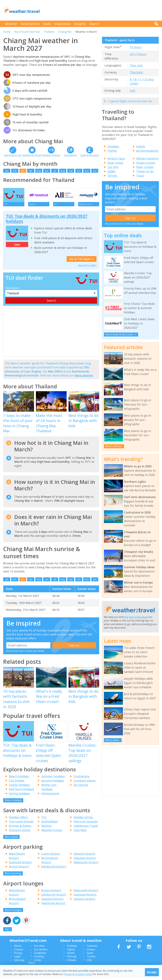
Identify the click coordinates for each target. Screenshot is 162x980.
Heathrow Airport (53, 905)
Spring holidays (19, 796)
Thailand (49, 32)
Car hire (113, 167)
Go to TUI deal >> (82, 261)
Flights (112, 151)
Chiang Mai (65, 32)
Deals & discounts (90, 155)
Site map (19, 962)
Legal (17, 959)
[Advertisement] (101, 10)
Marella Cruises (52, 832)
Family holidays (19, 787)
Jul (55, 171)
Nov (87, 171)
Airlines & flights (20, 828)
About (18, 948)
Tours (140, 176)
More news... (113, 740)
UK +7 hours (138, 54)
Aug (63, 171)
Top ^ (8, 931)
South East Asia (31, 32)
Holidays (113, 146)
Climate (71, 962)
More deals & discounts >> (121, 334)
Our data (39, 948)
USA (89, 962)
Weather (11, 24)
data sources (84, 377)
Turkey (91, 959)
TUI (44, 819)
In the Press (35, 964)
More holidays (13, 802)
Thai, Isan (136, 65)
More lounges (13, 912)
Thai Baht (136, 72)
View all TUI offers (87, 267)
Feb (15, 171)
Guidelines (40, 955)
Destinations (30, 24)
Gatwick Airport (84, 856)
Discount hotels (20, 832)
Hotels (141, 146)
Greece (91, 951)
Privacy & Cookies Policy (78, 974)
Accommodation (147, 151)
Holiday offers (18, 819)
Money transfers (147, 158)
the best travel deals (136, 617)
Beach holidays (19, 778)
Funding (39, 959)
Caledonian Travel (86, 828)
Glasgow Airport (85, 860)
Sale (17, 247)
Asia (17, 32)
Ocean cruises (146, 163)
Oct (79, 171)
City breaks (17, 783)
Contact (19, 951)
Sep (71, 171)
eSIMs (112, 171)
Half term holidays (21, 791)
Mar (23, 171)
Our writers (41, 951)
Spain (90, 955)
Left (132, 91)
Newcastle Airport (86, 864)
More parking (13, 875)
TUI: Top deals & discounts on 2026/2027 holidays (47, 221)
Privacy (18, 955)
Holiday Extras (83, 819)
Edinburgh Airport (54, 869)
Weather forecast (51, 155)
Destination (12, 290)
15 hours (136, 47)
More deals (11, 839)
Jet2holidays (50, 823)
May (39, 171)
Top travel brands (21, 823)
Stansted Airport (20, 864)
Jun (47, 171)
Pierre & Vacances (86, 823)
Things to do (145, 171)
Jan (7, 171)
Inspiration (62, 24)
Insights (80, 24)
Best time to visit (13, 155)
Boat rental (115, 163)
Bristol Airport (19, 869)
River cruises (145, 167)
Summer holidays (53, 778)
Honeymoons (50, 796)
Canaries (92, 948)
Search (94, 24)
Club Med (80, 832)
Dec (95, 171)
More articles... (114, 446)
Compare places (85, 783)
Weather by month (32, 155)
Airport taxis (116, 158)
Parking (72, 959)
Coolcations (82, 778)
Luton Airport (51, 856)
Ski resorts (81, 787)
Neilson (46, 828)
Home (7, 32)
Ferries (112, 176)
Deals (47, 24)
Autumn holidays (53, 783)
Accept (152, 972)
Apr (31, 171)
